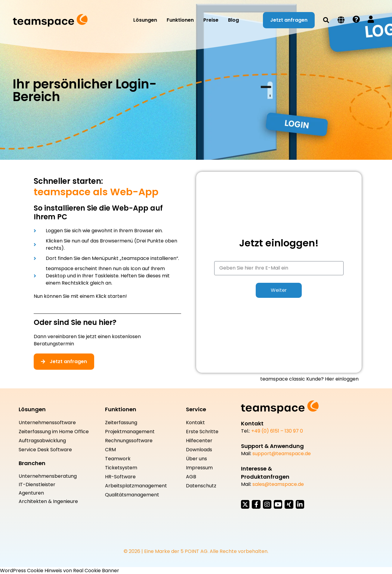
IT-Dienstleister (37, 485)
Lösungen (145, 20)
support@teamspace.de (282, 454)
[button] (326, 20)
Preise (211, 20)
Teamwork (118, 459)
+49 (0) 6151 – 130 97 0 (277, 431)
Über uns (196, 459)
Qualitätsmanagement (132, 495)
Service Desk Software (45, 450)
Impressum (199, 468)
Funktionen (180, 20)
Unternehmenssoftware (47, 423)
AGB (191, 477)
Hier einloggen (342, 379)
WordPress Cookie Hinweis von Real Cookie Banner (60, 570)
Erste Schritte (202, 432)
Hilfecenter (199, 441)
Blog (233, 20)
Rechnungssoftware (129, 441)
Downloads (199, 450)
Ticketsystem (121, 468)
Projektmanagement (130, 432)
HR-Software (120, 477)
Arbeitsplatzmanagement (136, 486)
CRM (110, 450)
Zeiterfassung (121, 423)
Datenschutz (201, 486)
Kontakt (195, 423)
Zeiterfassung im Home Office (54, 432)
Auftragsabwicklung (42, 441)
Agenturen (31, 493)
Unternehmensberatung (48, 476)
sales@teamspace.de (278, 484)
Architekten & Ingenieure (48, 501)
